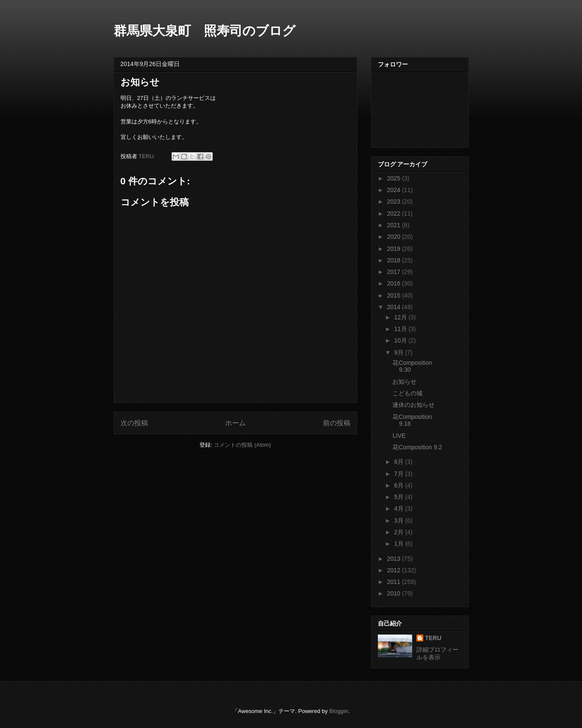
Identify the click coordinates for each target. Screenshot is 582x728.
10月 (401, 340)
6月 (400, 485)
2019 (394, 249)
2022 (394, 214)
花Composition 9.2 (417, 447)
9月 (400, 352)
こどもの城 (407, 393)
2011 (394, 582)
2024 (394, 190)
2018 (394, 260)
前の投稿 (337, 423)
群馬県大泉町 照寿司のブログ (205, 31)
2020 (394, 237)
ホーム (235, 423)
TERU (433, 638)
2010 (394, 593)
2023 (394, 202)
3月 (400, 520)
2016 (394, 283)
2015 (394, 295)
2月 (400, 532)
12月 (401, 317)
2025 (394, 178)
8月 (400, 462)
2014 (394, 307)
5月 (400, 497)
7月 (400, 474)
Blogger (339, 711)
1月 (400, 544)
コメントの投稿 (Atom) (242, 445)
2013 (394, 559)
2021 (394, 225)
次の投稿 (134, 423)
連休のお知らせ (413, 405)
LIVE (399, 436)
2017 (394, 272)
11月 (401, 329)
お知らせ (404, 382)
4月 (400, 508)
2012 (394, 570)
